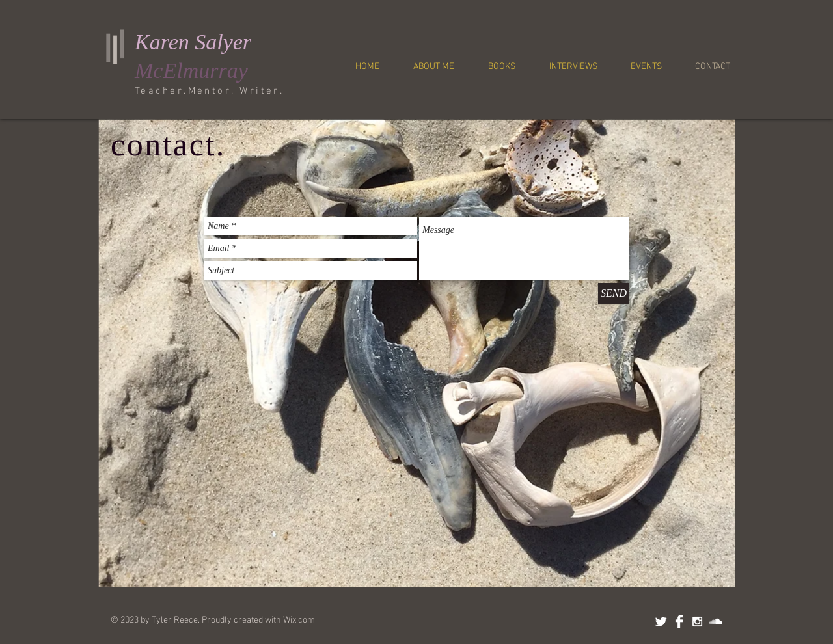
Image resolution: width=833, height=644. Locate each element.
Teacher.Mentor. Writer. (209, 91)
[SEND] (614, 293)
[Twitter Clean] (661, 622)
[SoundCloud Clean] (716, 622)
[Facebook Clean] (679, 622)
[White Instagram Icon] (697, 622)
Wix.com (299, 620)
